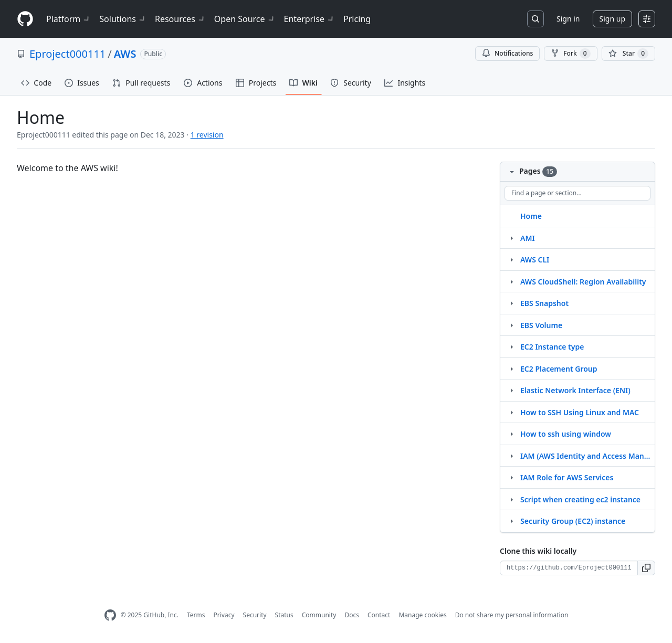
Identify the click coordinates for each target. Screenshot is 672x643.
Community (319, 615)
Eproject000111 (67, 54)
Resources (180, 19)
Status (284, 615)
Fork (570, 54)
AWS (125, 54)
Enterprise (309, 19)
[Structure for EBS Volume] (511, 325)
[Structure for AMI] (511, 238)
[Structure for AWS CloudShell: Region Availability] (511, 281)
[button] (647, 568)
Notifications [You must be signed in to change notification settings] (507, 53)
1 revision (207, 135)
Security (255, 615)
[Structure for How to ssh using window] (511, 434)
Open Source (245, 19)
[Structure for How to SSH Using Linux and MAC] (511, 412)
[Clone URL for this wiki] (569, 568)
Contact (379, 615)
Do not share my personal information (512, 615)
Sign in (568, 19)
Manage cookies (422, 615)
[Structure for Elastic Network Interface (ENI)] (511, 390)
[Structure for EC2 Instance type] (511, 346)
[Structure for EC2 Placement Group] (511, 368)
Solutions (123, 19)
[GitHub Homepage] (110, 615)
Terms (196, 615)
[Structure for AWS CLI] (511, 259)
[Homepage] (25, 19)
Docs (352, 615)
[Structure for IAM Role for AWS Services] (511, 477)
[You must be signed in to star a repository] (628, 54)
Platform (69, 19)
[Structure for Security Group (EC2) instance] (511, 521)
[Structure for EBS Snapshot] (511, 303)
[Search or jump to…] (535, 19)
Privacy (224, 615)
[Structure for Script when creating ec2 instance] (511, 499)
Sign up (612, 19)
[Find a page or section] (577, 193)
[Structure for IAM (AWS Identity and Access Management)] (511, 456)
